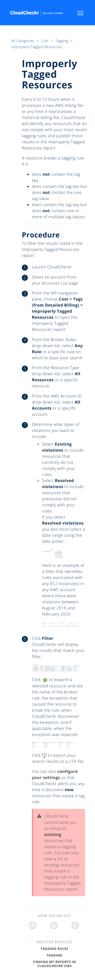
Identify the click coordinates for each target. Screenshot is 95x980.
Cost (45, 41)
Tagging (62, 41)
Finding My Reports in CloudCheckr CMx (55, 964)
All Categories (23, 41)
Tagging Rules (54, 949)
